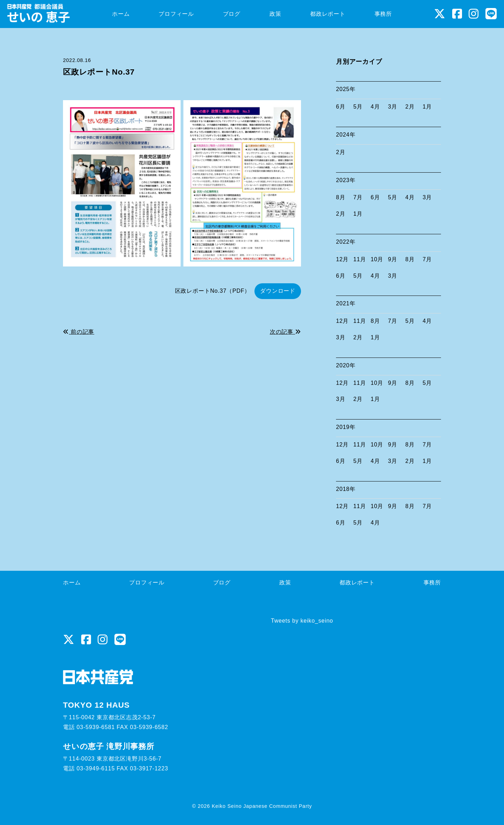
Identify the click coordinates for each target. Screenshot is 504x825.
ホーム (72, 583)
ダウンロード (278, 291)
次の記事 (285, 332)
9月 (393, 259)
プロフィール (147, 583)
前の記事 (79, 332)
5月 (358, 107)
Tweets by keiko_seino (302, 621)
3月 (393, 107)
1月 (428, 107)
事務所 (432, 583)
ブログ (222, 583)
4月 (375, 107)
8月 (341, 197)
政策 (285, 583)
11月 (360, 259)
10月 (377, 259)
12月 (342, 259)
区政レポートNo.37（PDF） (213, 291)
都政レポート (357, 583)
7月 (358, 197)
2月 (410, 107)
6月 (341, 107)
